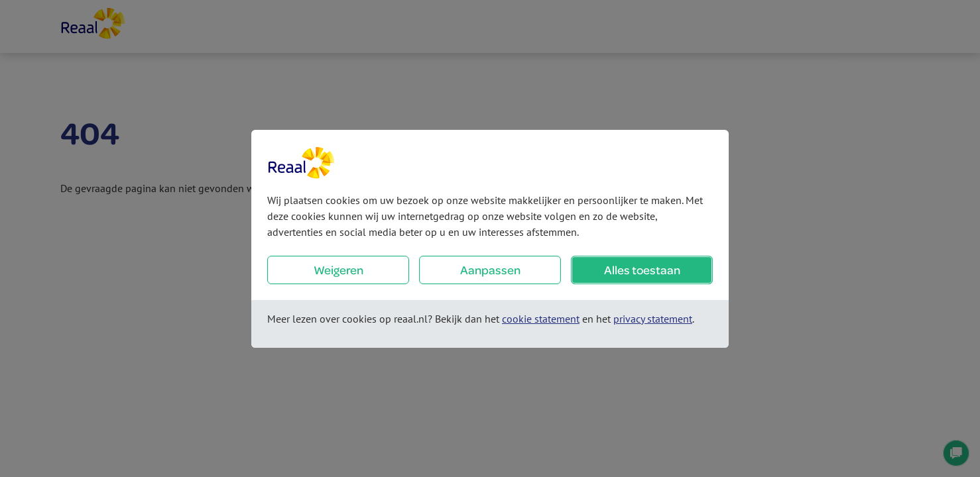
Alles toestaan (642, 270)
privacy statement (653, 319)
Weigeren (338, 270)
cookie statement (541, 319)
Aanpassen (490, 270)
